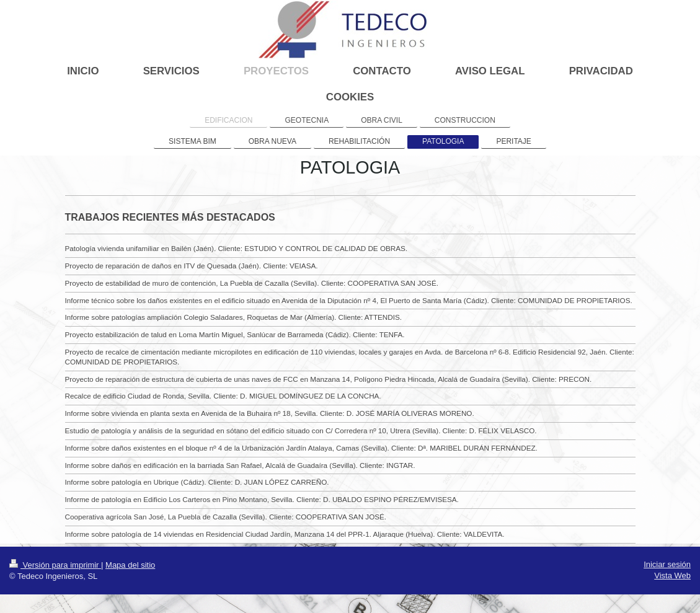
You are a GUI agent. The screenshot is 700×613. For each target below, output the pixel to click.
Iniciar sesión (667, 564)
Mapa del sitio (130, 565)
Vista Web (672, 576)
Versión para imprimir (55, 565)
